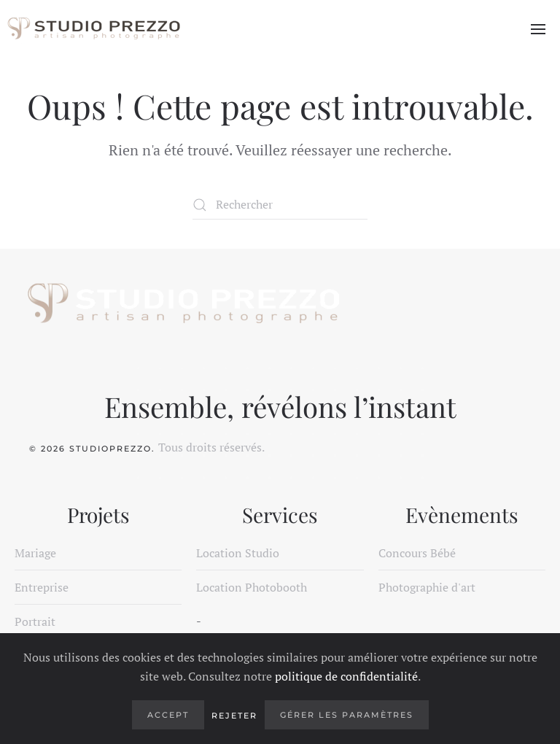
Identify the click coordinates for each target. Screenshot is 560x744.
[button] (538, 29)
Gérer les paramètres (347, 715)
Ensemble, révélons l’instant (280, 406)
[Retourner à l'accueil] (93, 29)
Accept (168, 715)
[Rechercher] (280, 205)
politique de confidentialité (346, 676)
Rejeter (234, 716)
